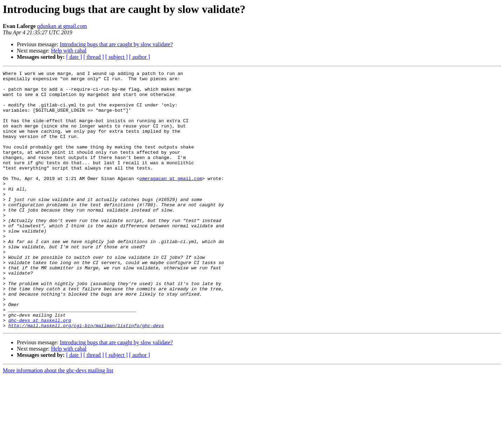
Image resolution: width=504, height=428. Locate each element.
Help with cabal (69, 51)
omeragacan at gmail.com (171, 200)
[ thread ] (94, 57)
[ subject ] (117, 57)
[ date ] (74, 57)
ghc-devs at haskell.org (40, 371)
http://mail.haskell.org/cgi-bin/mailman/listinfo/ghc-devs (86, 377)
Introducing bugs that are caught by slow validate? (116, 44)
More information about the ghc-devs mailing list (58, 422)
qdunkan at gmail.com (62, 26)
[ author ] (140, 57)
